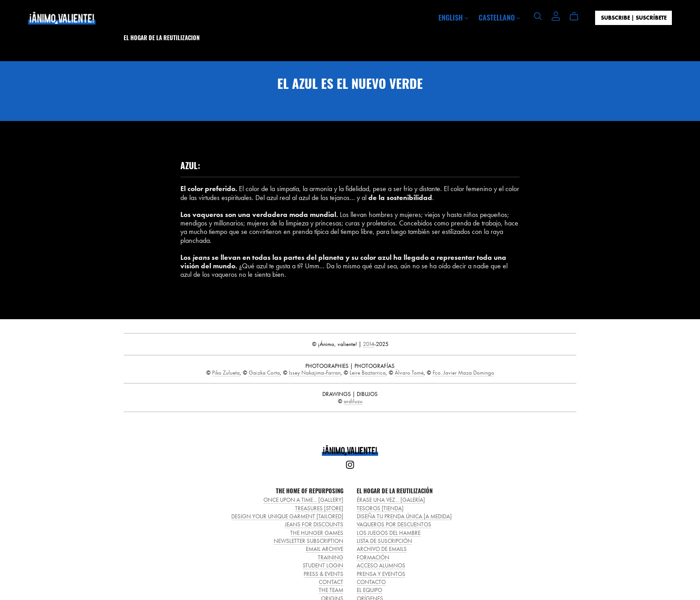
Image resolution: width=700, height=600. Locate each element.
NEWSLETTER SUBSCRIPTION (308, 541)
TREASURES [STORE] (319, 508)
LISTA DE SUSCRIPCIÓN (384, 541)
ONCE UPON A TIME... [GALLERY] (303, 500)
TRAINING (331, 557)
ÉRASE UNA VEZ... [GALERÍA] (391, 500)
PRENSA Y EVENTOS (381, 574)
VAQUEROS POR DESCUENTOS (394, 524)
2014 (369, 344)
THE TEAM (331, 590)
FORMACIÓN (373, 557)
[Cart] (577, 17)
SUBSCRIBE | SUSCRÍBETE (634, 18)
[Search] (538, 16)
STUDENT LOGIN (323, 565)
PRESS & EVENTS (323, 574)
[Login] (556, 15)
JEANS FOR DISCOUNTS (314, 524)
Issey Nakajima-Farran (315, 373)
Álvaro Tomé (409, 373)
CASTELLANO (499, 17)
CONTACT (331, 582)
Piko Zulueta (226, 373)
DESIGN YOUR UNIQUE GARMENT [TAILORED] (287, 516)
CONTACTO (371, 582)
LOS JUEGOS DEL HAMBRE (389, 533)
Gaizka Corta (264, 373)
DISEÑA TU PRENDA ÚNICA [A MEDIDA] (404, 516)
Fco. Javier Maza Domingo (463, 373)
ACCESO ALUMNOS (381, 565)
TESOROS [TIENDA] (380, 508)
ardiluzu (353, 401)
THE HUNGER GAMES (317, 533)
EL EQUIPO (369, 590)
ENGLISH (453, 17)
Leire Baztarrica (368, 373)
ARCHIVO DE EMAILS (382, 549)
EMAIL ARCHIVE (325, 549)
